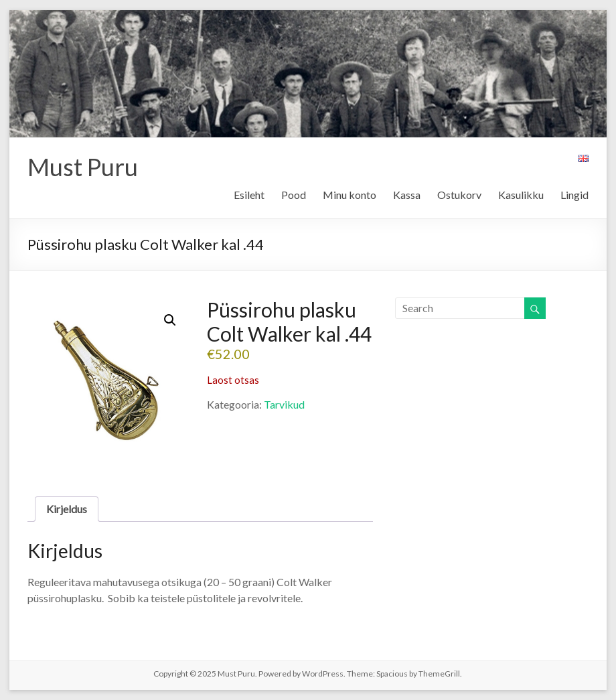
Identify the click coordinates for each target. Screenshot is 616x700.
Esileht (249, 195)
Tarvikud (284, 404)
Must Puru (83, 167)
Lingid (574, 195)
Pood (294, 195)
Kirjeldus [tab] (67, 509)
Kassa (407, 195)
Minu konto (350, 195)
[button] (170, 320)
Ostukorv (459, 195)
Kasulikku (521, 195)
